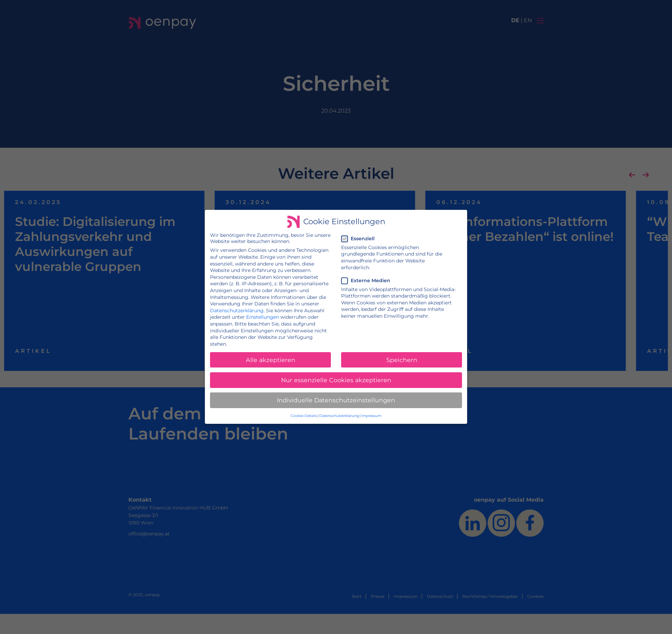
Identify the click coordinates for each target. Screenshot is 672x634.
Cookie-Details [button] (304, 415)
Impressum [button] (371, 415)
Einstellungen (263, 317)
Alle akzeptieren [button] (271, 359)
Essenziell (360, 239)
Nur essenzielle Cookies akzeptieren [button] (336, 380)
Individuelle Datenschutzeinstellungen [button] (336, 399)
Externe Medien (368, 281)
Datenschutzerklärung (238, 311)
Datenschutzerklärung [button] (339, 415)
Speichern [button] (401, 359)
